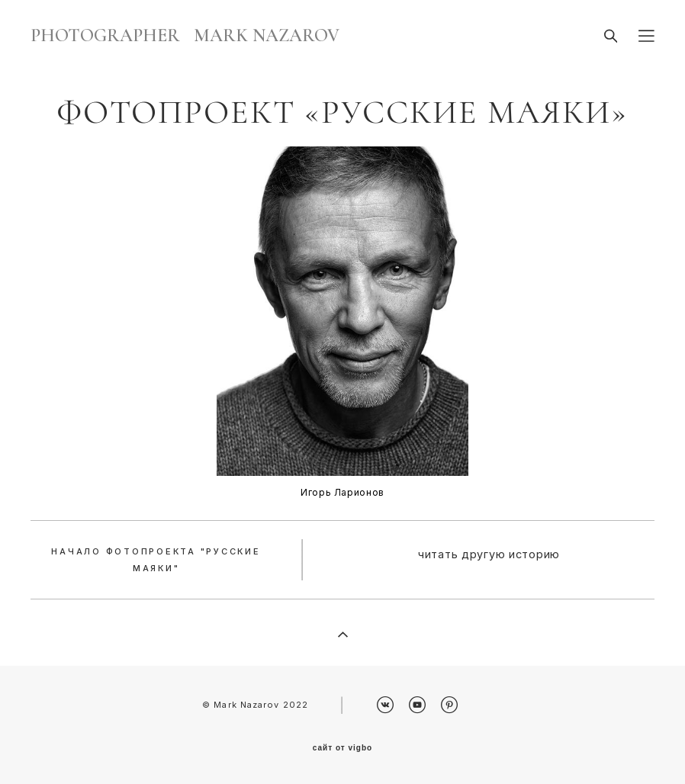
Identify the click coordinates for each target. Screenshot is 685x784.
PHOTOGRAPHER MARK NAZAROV (185, 36)
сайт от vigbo (342, 748)
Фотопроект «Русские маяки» (342, 112)
